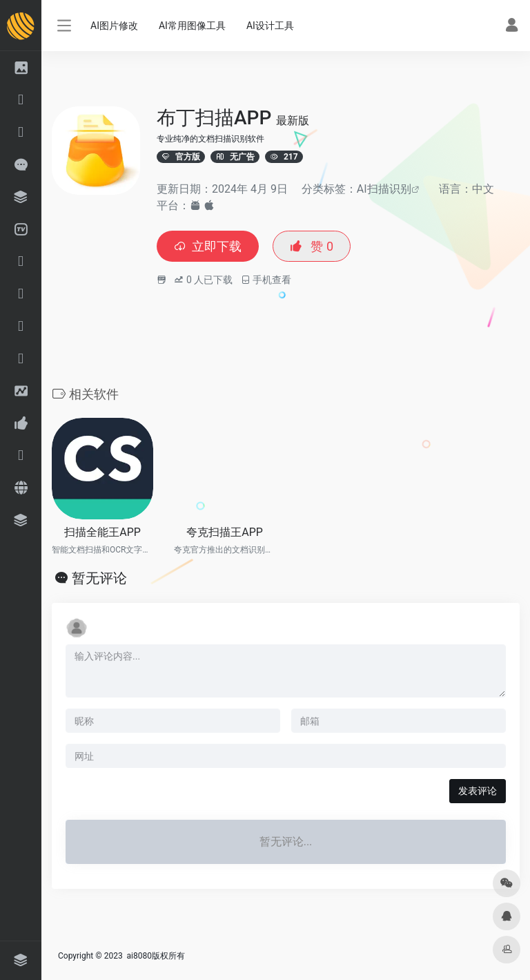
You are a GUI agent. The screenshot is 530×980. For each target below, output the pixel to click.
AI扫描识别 (384, 189)
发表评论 (478, 791)
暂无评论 (99, 578)
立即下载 (208, 246)
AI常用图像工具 (192, 26)
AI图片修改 (114, 26)
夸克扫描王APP (225, 532)
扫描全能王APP (102, 532)
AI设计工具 (270, 26)
